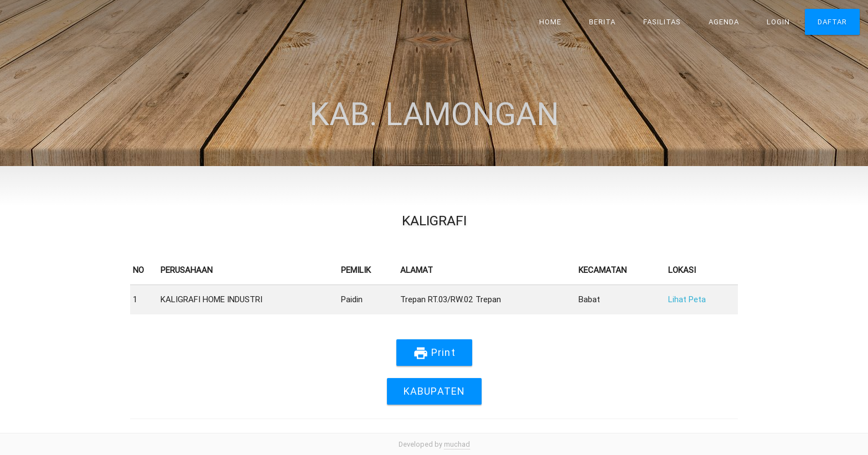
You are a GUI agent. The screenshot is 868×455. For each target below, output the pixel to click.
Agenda (724, 22)
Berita (602, 22)
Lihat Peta (687, 299)
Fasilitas (662, 22)
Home (550, 22)
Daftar (832, 22)
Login (778, 22)
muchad (457, 444)
